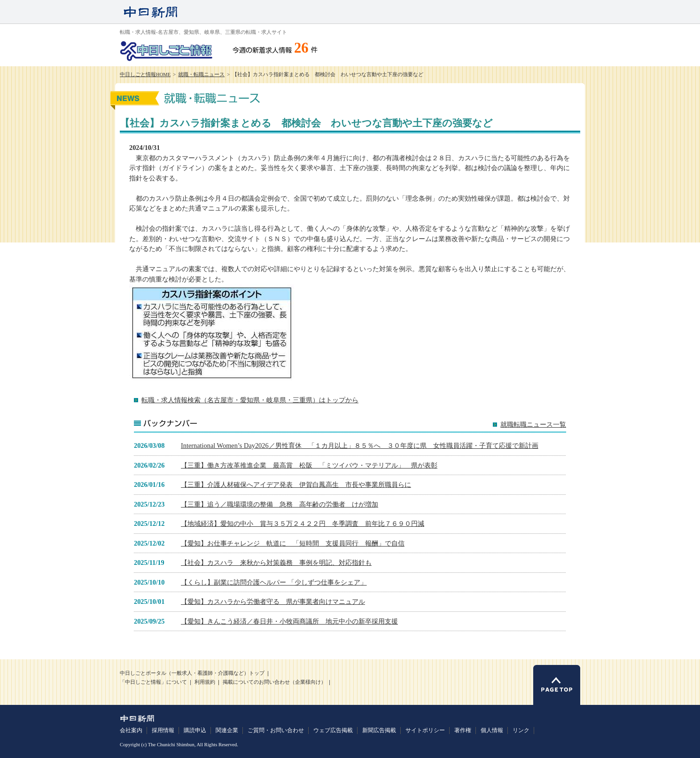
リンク (521, 730)
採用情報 (163, 730)
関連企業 (227, 730)
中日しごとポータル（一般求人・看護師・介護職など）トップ (192, 673)
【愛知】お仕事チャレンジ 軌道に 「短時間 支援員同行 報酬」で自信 (293, 543)
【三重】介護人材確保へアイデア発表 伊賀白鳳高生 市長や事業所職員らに (296, 484)
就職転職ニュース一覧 (533, 425)
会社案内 (131, 730)
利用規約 (205, 682)
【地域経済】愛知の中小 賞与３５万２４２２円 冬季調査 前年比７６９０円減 (303, 524)
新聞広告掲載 (379, 730)
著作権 (463, 730)
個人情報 (492, 730)
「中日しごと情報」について (153, 682)
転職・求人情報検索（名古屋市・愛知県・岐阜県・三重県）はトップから (250, 400)
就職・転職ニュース (201, 74)
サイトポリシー (425, 730)
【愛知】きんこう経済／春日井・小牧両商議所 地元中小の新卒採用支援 (289, 621)
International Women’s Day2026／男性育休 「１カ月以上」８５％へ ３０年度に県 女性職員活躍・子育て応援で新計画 (360, 445)
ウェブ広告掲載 (333, 730)
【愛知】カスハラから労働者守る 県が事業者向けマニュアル (273, 602)
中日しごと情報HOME (145, 74)
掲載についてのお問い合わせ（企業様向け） (274, 682)
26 (301, 48)
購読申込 (195, 730)
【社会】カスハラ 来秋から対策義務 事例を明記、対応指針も (276, 563)
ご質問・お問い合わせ (276, 730)
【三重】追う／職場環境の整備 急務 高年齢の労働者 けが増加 (280, 504)
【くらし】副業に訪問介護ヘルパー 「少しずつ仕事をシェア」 (274, 582)
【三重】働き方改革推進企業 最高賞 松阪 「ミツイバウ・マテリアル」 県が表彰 (309, 465)
